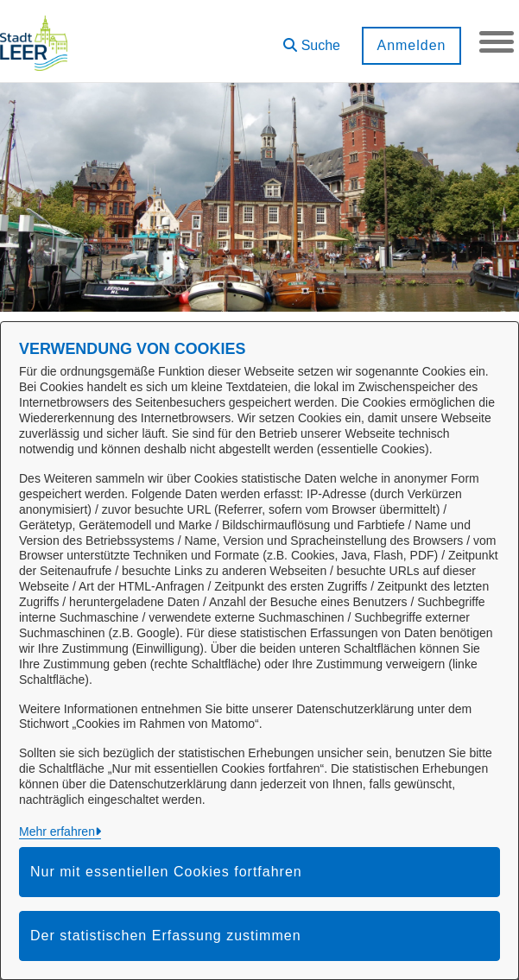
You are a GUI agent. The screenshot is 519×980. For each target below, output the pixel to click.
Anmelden (411, 45)
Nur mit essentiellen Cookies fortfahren (166, 872)
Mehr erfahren (57, 831)
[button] (312, 39)
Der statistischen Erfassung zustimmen (166, 936)
